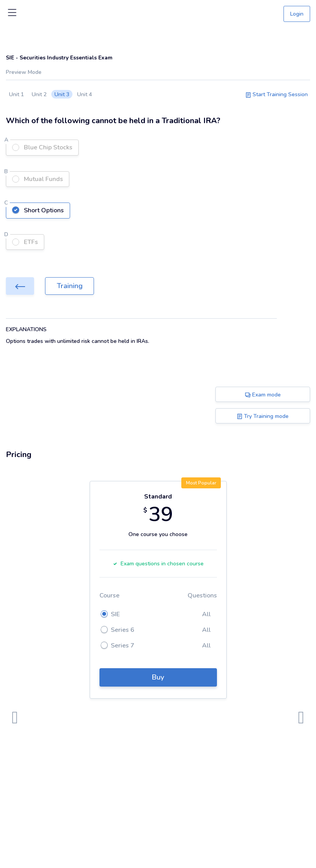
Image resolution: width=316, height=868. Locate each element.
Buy (158, 677)
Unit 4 (85, 94)
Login (297, 14)
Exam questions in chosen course (158, 564)
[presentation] (15, 718)
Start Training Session (277, 94)
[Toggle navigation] (12, 14)
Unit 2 (39, 94)
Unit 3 (62, 94)
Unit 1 (16, 94)
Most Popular (201, 483)
